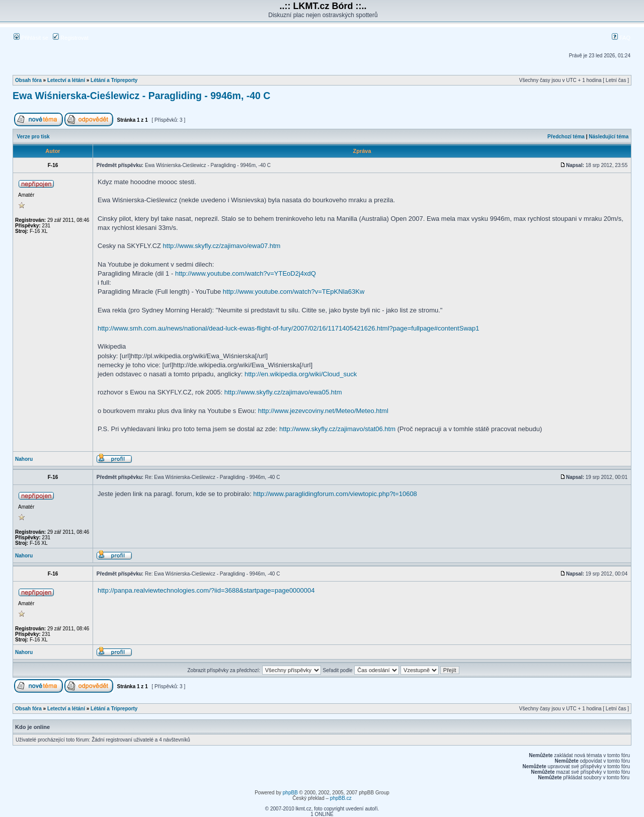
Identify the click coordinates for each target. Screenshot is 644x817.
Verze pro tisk (33, 137)
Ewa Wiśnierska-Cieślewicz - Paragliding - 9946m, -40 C (141, 96)
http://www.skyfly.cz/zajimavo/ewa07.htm (222, 246)
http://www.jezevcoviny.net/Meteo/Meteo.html (323, 411)
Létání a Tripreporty (114, 80)
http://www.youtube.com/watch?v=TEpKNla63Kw (294, 292)
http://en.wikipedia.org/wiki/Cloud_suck (301, 374)
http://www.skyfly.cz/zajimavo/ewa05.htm (283, 392)
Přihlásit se (31, 38)
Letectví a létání (66, 80)
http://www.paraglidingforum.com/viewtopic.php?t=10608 (335, 494)
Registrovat (71, 38)
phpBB (290, 793)
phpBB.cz (341, 798)
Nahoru (24, 459)
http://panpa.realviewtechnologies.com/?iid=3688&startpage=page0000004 (206, 590)
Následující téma (609, 137)
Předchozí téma (566, 137)
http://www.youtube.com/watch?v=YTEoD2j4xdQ (246, 273)
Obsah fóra (28, 80)
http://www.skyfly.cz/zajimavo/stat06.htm (337, 429)
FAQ (621, 38)
